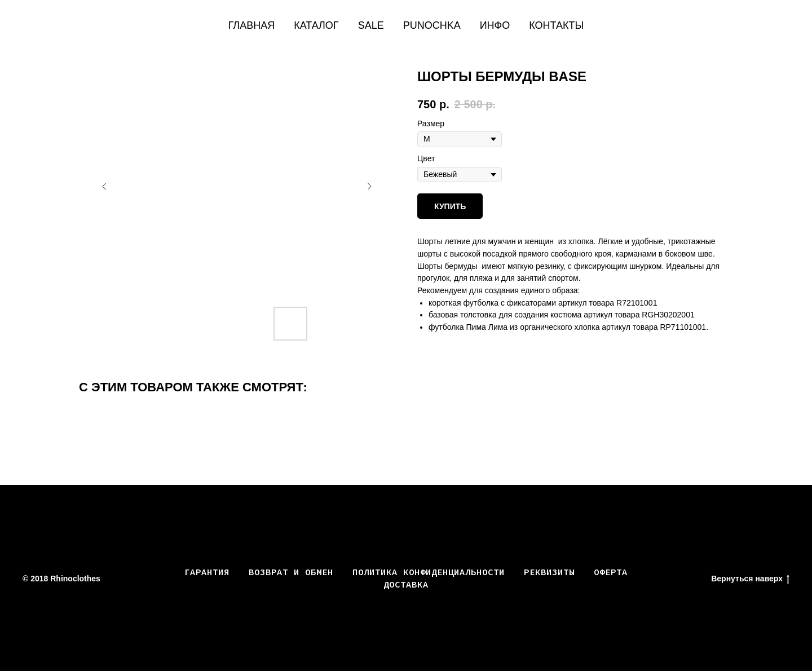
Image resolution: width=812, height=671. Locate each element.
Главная (252, 25)
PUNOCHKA (432, 25)
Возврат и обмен (291, 572)
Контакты (556, 25)
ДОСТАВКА (406, 584)
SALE (371, 25)
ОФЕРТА (611, 572)
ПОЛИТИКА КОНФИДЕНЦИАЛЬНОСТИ (429, 572)
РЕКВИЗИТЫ (549, 572)
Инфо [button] (495, 25)
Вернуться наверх (750, 579)
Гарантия (207, 572)
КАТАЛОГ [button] (316, 25)
